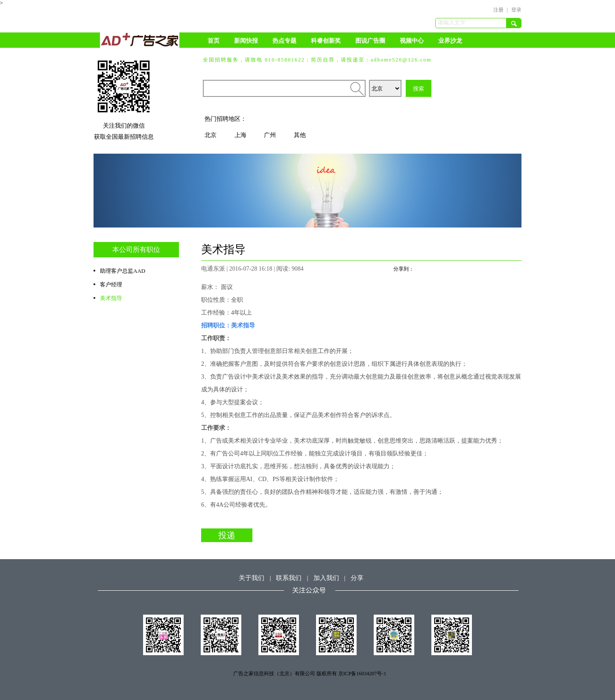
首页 (214, 41)
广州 (270, 135)
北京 (211, 135)
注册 (498, 10)
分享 (357, 578)
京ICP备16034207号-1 (362, 674)
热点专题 (284, 41)
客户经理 (111, 284)
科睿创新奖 (326, 41)
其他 (300, 135)
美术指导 (111, 298)
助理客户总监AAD (123, 271)
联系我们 (289, 578)
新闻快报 (246, 41)
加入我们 (326, 578)
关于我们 (252, 578)
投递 (227, 535)
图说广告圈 (370, 41)
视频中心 (412, 41)
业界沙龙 (450, 41)
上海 (240, 135)
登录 (516, 10)
